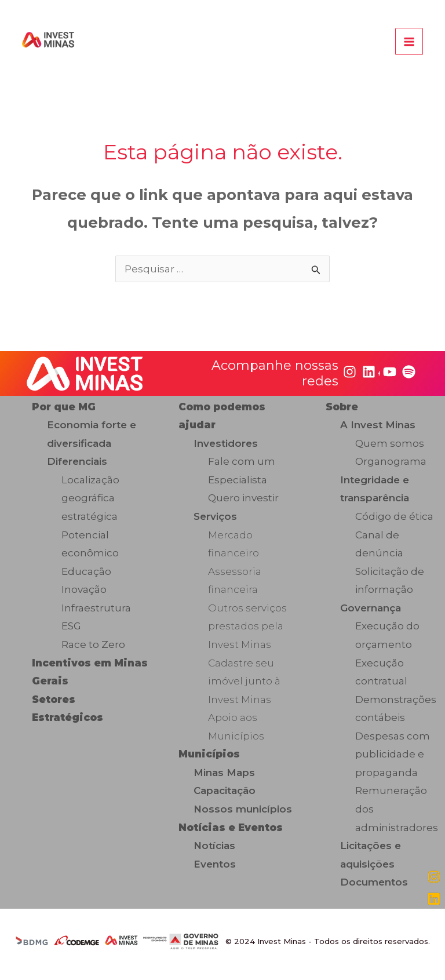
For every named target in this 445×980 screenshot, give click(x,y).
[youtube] (390, 372)
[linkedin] (369, 372)
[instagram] (350, 372)
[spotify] (409, 372)
